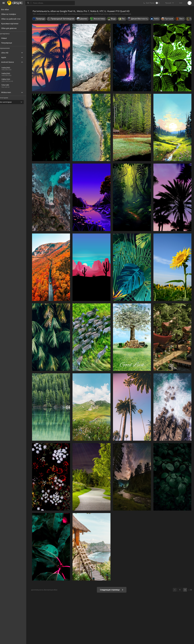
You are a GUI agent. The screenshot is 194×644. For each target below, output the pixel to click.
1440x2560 (18, 73)
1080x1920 (10, 79)
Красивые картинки (13, 24)
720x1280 (10, 85)
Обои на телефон (12, 14)
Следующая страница (112, 590)
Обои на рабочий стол (14, 19)
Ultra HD (8, 53)
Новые (9, 38)
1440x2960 (10, 68)
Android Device (11, 62)
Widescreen (9, 92)
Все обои (8, 9)
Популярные (11, 43)
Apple (7, 57)
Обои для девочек (12, 28)
